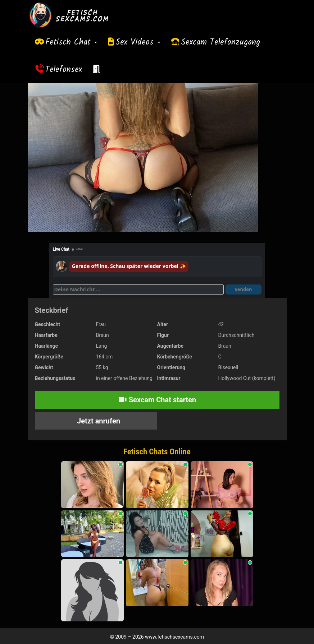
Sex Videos (138, 42)
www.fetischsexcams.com (174, 637)
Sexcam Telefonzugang (220, 42)
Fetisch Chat (71, 42)
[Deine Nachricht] (138, 289)
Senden (244, 289)
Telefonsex (64, 70)
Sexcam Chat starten (157, 400)
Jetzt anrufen (98, 421)
